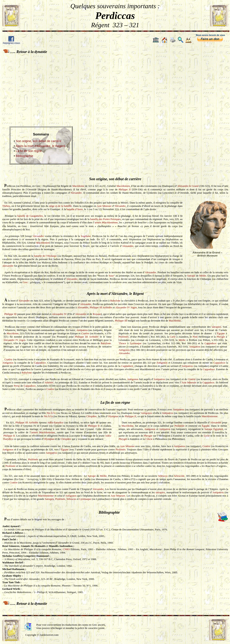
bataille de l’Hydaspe (45, 256)
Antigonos (124, 350)
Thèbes (6, 206)
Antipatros (82, 330)
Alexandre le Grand (188, 186)
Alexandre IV (59, 314)
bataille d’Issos (75, 209)
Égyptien (218, 429)
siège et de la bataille (60, 206)
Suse (111, 276)
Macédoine (78, 186)
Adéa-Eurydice (55, 422)
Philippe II (125, 189)
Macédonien (123, 186)
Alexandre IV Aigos (126, 307)
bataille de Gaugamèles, (30, 216)
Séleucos (163, 476)
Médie (203, 276)
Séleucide (179, 476)
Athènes (49, 382)
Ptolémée (123, 337)
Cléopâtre (92, 416)
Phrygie (221, 337)
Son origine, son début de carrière (39, 141)
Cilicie (149, 439)
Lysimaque (136, 343)
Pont (195, 337)
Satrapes (49, 499)
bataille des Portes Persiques (106, 219)
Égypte (221, 333)
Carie (173, 337)
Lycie (207, 436)
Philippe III (11, 314)
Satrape (191, 276)
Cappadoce (211, 343)
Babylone (115, 301)
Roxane (97, 314)
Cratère (85, 333)
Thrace (122, 343)
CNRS (67, 549)
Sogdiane (86, 236)
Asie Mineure (104, 206)
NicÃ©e (51, 413)
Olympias (113, 416)
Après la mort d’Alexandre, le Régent (40, 146)
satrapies (216, 327)
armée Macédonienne (106, 222)
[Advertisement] (115, 87)
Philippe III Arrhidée (101, 307)
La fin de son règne (29, 151)
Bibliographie (24, 156)
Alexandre (76, 193)
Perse (17, 386)
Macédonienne (210, 416)
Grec (25, 282)
